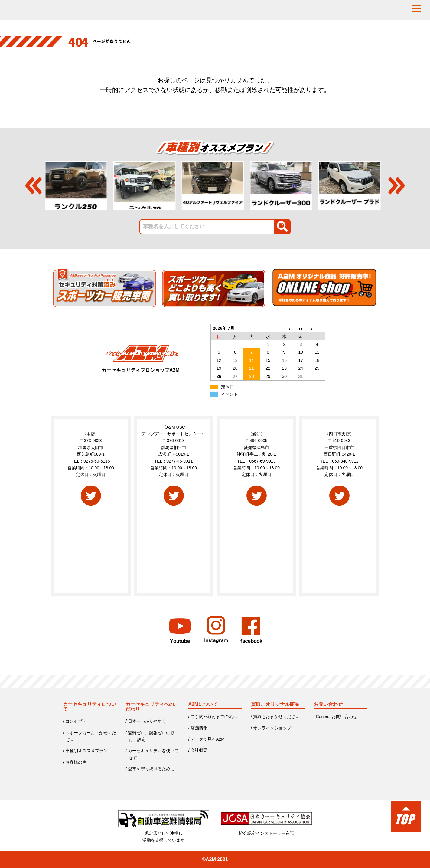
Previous (33, 185)
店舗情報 (199, 728)
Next (397, 185)
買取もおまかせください (276, 716)
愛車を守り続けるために (151, 769)
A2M (211, 859)
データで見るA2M (208, 739)
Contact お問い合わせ (337, 716)
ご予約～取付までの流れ (214, 716)
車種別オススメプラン (86, 751)
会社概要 (199, 750)
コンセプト (76, 721)
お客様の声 (76, 762)
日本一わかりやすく (147, 721)
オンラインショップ (272, 728)
